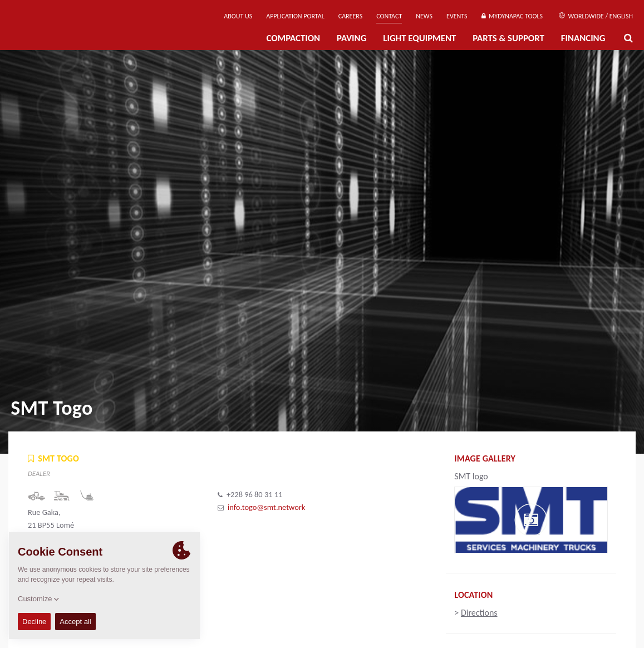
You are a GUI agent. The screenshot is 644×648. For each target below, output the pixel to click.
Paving (352, 38)
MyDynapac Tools (512, 16)
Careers (350, 16)
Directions (479, 613)
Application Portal (295, 16)
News (424, 16)
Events (457, 16)
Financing (583, 38)
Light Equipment (419, 38)
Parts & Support (508, 38)
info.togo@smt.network (266, 507)
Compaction (293, 38)
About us (238, 16)
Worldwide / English (596, 16)
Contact (389, 16)
